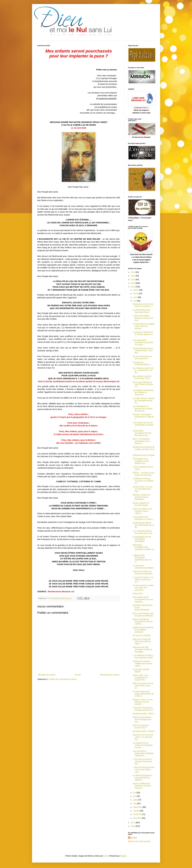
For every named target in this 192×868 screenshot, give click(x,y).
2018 (133, 826)
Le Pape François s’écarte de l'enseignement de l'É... (143, 400)
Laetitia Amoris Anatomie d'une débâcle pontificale (143, 630)
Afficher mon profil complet (139, 841)
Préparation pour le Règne (144, 455)
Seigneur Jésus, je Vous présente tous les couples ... (143, 702)
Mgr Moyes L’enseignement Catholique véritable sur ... (143, 548)
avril (135, 301)
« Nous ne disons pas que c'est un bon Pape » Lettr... (143, 770)
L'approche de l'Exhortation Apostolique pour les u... (142, 559)
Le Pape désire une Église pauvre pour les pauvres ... (143, 326)
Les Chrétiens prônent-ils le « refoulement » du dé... (143, 370)
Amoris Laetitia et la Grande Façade (141, 504)
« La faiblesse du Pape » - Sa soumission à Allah (143, 656)
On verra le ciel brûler (142, 636)
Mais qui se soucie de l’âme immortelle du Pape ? (142, 641)
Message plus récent (47, 675)
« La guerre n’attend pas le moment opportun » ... (143, 334)
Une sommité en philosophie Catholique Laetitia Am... (143, 753)
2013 (133, 276)
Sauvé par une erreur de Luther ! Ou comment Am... (143, 737)
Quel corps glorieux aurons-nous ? (141, 726)
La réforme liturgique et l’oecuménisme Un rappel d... (142, 778)
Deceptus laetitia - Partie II (144, 731)
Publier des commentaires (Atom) (63, 679)
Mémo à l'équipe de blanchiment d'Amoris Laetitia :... (142, 622)
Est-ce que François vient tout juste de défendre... (143, 615)
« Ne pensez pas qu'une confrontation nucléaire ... (143, 425)
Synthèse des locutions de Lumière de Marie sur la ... (143, 449)
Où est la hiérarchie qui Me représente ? (142, 358)
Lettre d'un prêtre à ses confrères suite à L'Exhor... (142, 511)
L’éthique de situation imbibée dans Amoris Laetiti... (142, 663)
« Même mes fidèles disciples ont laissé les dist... (143, 318)
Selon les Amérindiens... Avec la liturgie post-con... (143, 719)
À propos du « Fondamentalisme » (142, 363)
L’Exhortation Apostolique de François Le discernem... (143, 392)
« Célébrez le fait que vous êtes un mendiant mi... (143, 481)
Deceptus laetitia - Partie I (143, 714)
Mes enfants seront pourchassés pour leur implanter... (143, 599)
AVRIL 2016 (138, 594)
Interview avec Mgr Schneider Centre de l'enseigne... (142, 650)
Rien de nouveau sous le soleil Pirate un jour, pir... (143, 686)
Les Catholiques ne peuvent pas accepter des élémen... (143, 409)
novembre (138, 814)
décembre (138, 818)
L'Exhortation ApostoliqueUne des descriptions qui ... (142, 433)
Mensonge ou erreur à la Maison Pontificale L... (143, 305)
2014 (133, 280)
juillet (136, 800)
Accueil (78, 675)
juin (135, 796)
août (135, 804)
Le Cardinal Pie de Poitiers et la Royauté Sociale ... (142, 745)
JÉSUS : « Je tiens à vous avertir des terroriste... (143, 474)
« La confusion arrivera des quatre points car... (143, 532)
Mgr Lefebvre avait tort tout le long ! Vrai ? (142, 377)
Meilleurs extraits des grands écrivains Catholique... (141, 497)
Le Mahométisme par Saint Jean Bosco (141, 311)
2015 (133, 283)
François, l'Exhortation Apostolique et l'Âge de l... (143, 417)
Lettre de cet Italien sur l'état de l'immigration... (143, 573)
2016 (133, 287)
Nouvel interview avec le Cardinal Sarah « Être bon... (143, 351)
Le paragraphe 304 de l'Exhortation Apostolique (142, 539)
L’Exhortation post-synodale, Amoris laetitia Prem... (141, 461)
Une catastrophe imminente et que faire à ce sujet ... (143, 342)
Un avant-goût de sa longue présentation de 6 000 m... (143, 694)
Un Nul (134, 838)
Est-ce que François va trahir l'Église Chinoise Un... (143, 384)
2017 (133, 823)
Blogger (123, 856)
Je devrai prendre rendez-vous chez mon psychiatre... (143, 588)
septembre (138, 807)
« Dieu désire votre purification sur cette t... (143, 518)
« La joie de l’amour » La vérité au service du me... (143, 580)
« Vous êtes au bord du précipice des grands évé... (142, 761)
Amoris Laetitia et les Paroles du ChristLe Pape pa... (142, 786)
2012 (133, 272)
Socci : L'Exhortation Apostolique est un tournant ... (141, 441)
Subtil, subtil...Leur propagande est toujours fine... (140, 677)
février (136, 294)
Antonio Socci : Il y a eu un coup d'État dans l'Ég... (142, 489)
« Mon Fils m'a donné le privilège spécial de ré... (143, 709)
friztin (106, 856)
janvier (136, 290)
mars (135, 297)
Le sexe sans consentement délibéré (143, 567)
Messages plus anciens (110, 675)
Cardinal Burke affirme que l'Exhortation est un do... (143, 525)
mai (135, 793)
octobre (137, 811)
